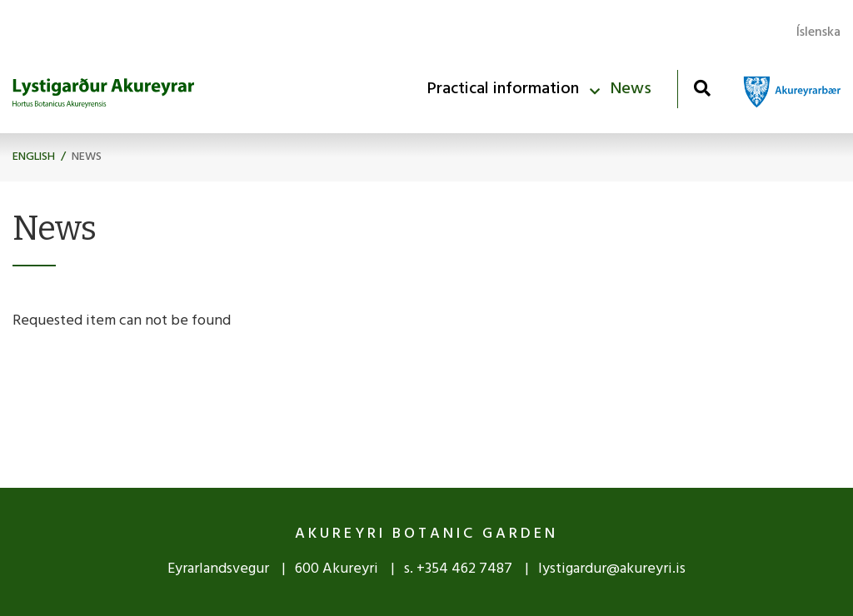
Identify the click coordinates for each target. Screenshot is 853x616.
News (87, 157)
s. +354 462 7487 (460, 569)
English (34, 157)
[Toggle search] (702, 88)
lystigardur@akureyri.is (612, 569)
